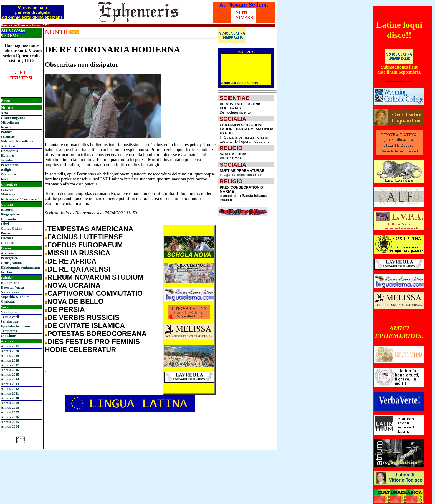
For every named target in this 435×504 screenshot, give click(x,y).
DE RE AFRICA (72, 261)
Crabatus (8, 301)
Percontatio (10, 165)
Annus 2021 (10, 346)
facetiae (7, 272)
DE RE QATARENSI (79, 269)
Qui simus (9, 336)
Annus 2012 (10, 389)
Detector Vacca (12, 287)
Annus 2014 (10, 379)
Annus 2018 (10, 360)
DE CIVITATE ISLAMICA (86, 325)
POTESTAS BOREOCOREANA (97, 334)
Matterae (8, 194)
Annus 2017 (10, 365)
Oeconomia (10, 151)
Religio (6, 170)
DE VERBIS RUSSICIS (84, 317)
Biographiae (10, 214)
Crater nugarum (14, 118)
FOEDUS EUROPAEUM (85, 245)
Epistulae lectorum (15, 326)
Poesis (6, 233)
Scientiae (8, 136)
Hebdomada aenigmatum (20, 267)
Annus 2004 (10, 426)
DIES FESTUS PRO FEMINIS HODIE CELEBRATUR (92, 346)
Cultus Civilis (11, 228)
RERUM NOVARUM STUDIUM (96, 277)
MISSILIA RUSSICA (79, 253)
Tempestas (9, 331)
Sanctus (7, 190)
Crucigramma (12, 263)
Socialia (7, 160)
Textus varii (10, 317)
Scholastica (9, 321)
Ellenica (7, 238)
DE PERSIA (66, 309)
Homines (8, 155)
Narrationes (10, 292)
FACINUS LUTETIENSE (85, 237)
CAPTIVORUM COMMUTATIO (95, 293)
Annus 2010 (10, 398)
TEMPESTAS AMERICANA (90, 229)
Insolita (7, 179)
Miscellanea (10, 122)
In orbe (7, 127)
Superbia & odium (15, 297)
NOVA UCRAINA (74, 285)
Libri (5, 224)
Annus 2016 (10, 370)
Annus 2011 (10, 393)
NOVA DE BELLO (76, 301)
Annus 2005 (10, 422)
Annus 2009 (10, 403)
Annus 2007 (10, 412)
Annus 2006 (10, 417)
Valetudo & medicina (17, 141)
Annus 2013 (10, 384)
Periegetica (9, 258)
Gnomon (7, 243)
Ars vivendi (10, 253)
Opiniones (9, 174)
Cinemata (8, 219)
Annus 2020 (10, 351)
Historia (7, 210)
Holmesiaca (10, 283)
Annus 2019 (10, 356)
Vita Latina (10, 312)
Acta (4, 113)
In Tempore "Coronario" (20, 199)
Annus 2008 (10, 408)
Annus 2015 (10, 374)
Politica (7, 132)
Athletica (8, 146)
